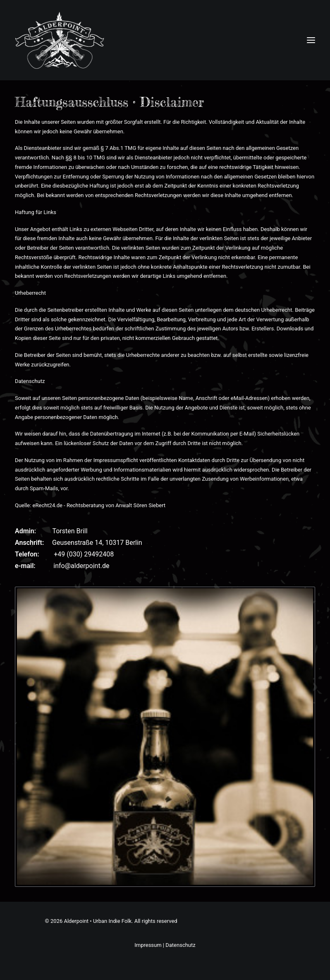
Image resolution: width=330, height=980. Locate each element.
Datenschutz (180, 945)
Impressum (148, 945)
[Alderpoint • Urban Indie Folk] (60, 40)
